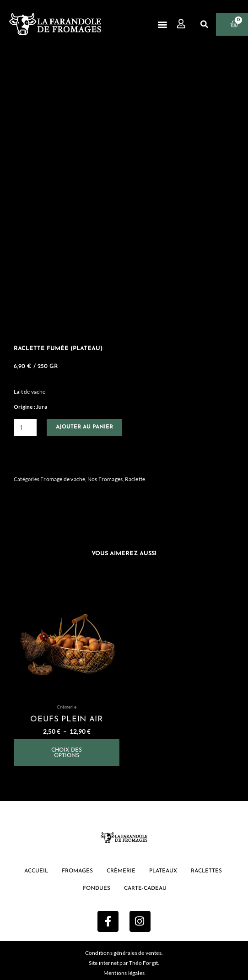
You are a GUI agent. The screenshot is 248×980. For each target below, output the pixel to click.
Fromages (77, 871)
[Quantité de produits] (25, 428)
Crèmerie (121, 871)
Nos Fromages (105, 479)
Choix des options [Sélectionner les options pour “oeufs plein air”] (67, 753)
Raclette (135, 479)
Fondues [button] (97, 888)
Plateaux (163, 871)
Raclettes (206, 871)
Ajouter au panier (84, 427)
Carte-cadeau (145, 888)
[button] (162, 24)
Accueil (36, 871)
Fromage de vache (63, 479)
